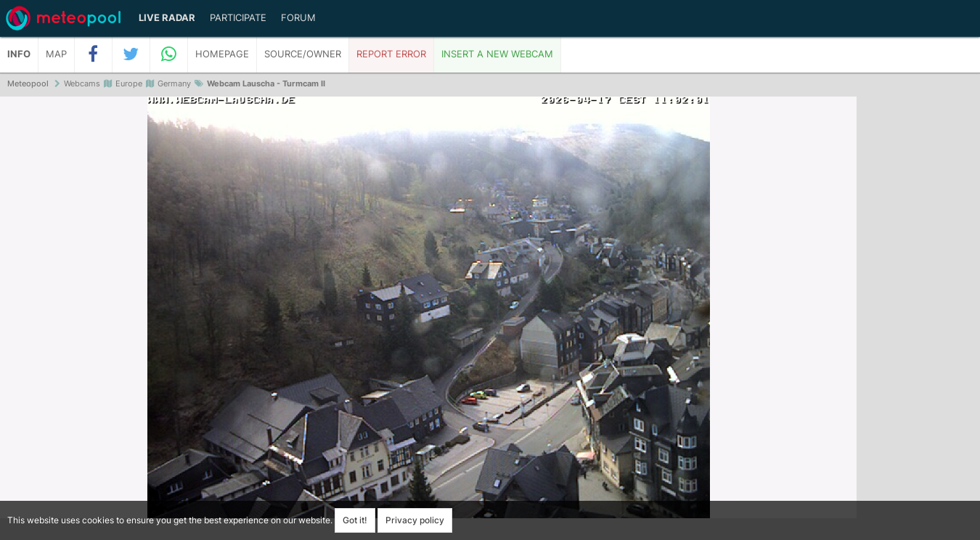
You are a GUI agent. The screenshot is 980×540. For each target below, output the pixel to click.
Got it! (355, 520)
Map (56, 54)
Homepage (222, 54)
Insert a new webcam (497, 54)
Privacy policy (415, 520)
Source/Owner (303, 54)
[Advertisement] (918, 319)
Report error (391, 54)
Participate (238, 18)
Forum (298, 18)
